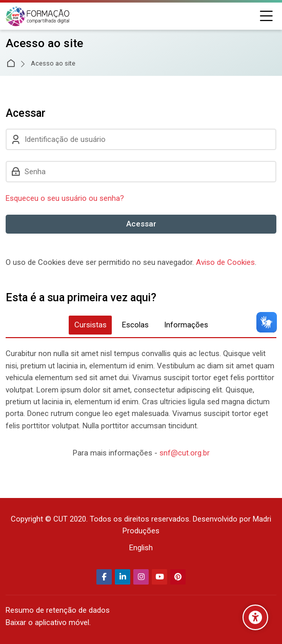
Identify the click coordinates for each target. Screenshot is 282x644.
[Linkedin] (123, 577)
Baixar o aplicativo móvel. (48, 622)
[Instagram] (141, 577)
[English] (141, 548)
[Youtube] (159, 577)
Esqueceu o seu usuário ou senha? (65, 198)
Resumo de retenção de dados (58, 610)
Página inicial (13, 64)
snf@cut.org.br (185, 453)
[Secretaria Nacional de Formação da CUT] (37, 16)
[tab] (90, 325)
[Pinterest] (178, 577)
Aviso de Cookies (225, 262)
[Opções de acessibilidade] (255, 617)
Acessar (141, 224)
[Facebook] (104, 577)
